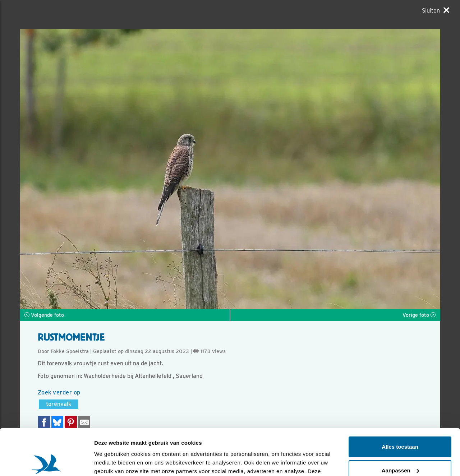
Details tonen (111, 462)
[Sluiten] (436, 10)
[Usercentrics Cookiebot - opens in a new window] (47, 462)
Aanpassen (400, 424)
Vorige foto (419, 315)
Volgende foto (44, 315)
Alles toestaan (400, 400)
